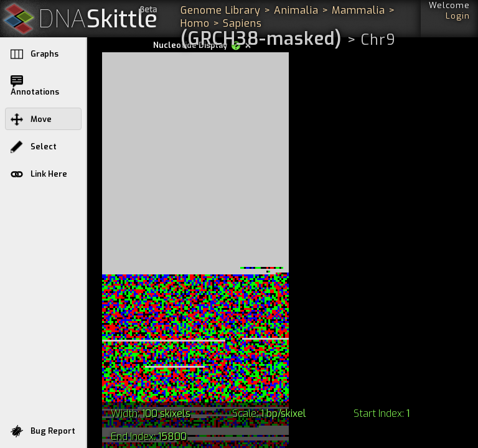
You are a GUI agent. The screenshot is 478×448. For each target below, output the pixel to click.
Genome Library (221, 10)
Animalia (296, 10)
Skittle (98, 20)
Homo (195, 23)
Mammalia (358, 10)
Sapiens (242, 23)
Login (458, 16)
